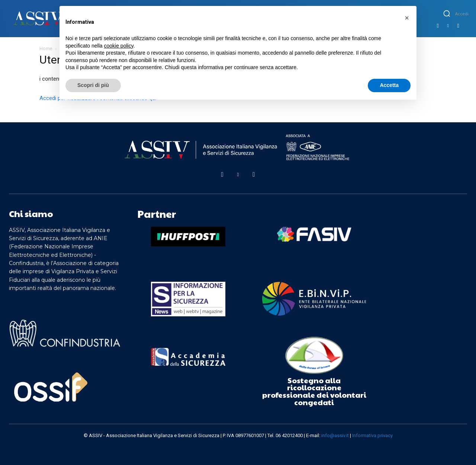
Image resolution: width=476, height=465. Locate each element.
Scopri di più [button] (93, 85)
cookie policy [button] (119, 46)
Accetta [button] (389, 85)
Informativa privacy (372, 435)
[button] (447, 13)
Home (46, 49)
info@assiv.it (335, 435)
